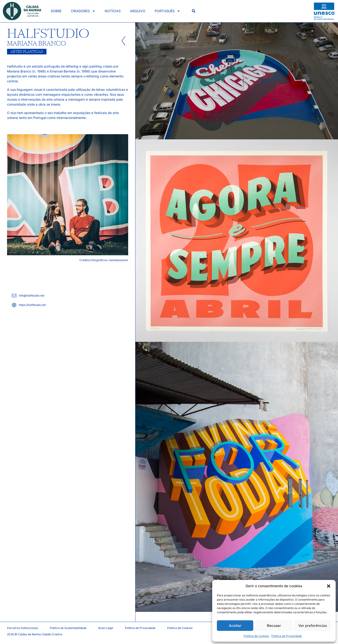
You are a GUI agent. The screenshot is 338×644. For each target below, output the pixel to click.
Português (167, 11)
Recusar (274, 626)
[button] (329, 586)
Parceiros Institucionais (23, 628)
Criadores (83, 11)
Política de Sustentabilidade (68, 628)
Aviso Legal (106, 628)
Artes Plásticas (27, 52)
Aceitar (235, 626)
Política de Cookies (256, 636)
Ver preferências (313, 626)
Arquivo (138, 11)
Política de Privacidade (287, 636)
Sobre (56, 11)
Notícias (113, 11)
